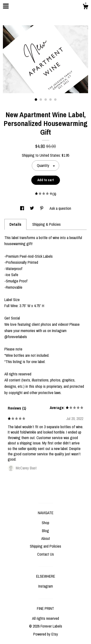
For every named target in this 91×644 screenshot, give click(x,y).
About (46, 538)
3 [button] (46, 100)
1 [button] (36, 100)
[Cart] (85, 7)
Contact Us (45, 554)
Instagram (46, 586)
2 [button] (41, 100)
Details (15, 224)
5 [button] (55, 100)
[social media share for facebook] (23, 208)
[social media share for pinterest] (42, 208)
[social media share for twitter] (32, 208)
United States (50, 155)
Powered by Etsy (46, 634)
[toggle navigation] (6, 6)
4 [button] (50, 100)
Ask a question (60, 208)
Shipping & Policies (46, 224)
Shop (45, 523)
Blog (45, 531)
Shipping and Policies (45, 546)
